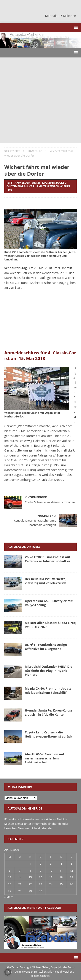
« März (9, 897)
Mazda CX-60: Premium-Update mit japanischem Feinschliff (48, 690)
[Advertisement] (40, 100)
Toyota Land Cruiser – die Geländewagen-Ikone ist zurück (48, 734)
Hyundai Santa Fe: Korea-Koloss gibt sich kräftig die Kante (49, 712)
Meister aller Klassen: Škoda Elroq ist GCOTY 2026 (50, 625)
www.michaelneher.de (37, 828)
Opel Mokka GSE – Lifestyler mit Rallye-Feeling (49, 603)
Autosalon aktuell (24, 547)
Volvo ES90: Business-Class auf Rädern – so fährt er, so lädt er (48, 559)
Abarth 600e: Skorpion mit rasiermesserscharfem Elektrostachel (44, 758)
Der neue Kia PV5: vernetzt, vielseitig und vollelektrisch (46, 581)
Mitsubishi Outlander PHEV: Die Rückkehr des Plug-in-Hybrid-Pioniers (48, 670)
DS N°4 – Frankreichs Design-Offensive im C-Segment (46, 647)
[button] (75, 27)
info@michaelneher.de (47, 824)
